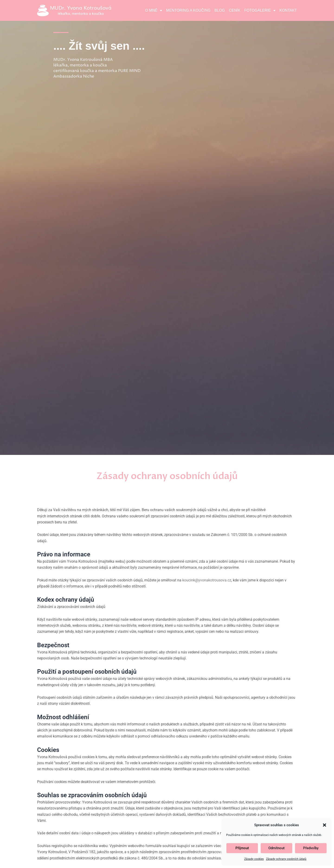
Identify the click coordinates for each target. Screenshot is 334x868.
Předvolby (311, 848)
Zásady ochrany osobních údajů (286, 859)
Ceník (235, 10)
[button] (324, 825)
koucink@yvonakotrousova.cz (207, 580)
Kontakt (288, 10)
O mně (154, 10)
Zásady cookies (254, 859)
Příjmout (242, 848)
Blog (220, 10)
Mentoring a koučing (188, 10)
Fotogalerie (260, 10)
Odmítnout (276, 848)
